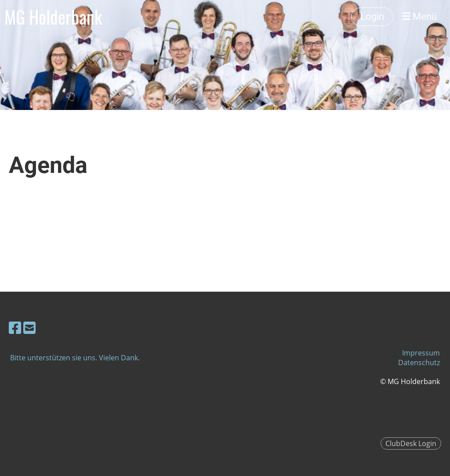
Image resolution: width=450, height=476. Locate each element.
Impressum (421, 353)
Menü (419, 16)
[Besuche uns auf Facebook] (15, 328)
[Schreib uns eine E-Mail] (29, 328)
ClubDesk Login (411, 443)
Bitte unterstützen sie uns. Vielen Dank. (75, 358)
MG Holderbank (53, 17)
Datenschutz (419, 362)
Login (372, 16)
